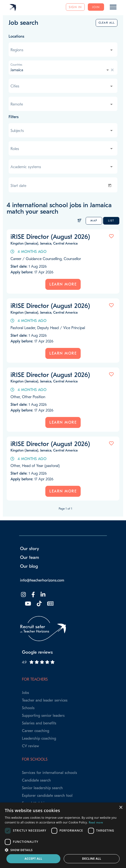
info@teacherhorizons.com (42, 580)
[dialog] (63, 835)
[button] (63, 850)
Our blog (29, 566)
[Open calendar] (111, 186)
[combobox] (62, 50)
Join (96, 7)
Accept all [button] (33, 859)
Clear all (107, 23)
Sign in (75, 7)
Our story (30, 549)
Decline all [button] (92, 859)
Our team (30, 557)
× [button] (121, 808)
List (111, 221)
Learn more (63, 284)
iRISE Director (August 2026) (50, 237)
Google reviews (37, 652)
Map (94, 221)
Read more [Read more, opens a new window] (96, 823)
